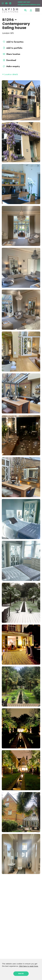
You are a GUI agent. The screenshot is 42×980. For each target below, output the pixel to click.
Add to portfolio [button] (12, 48)
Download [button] (9, 60)
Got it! (21, 974)
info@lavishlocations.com (29, 5)
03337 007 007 (24, 2)
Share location (11, 54)
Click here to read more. (29, 966)
